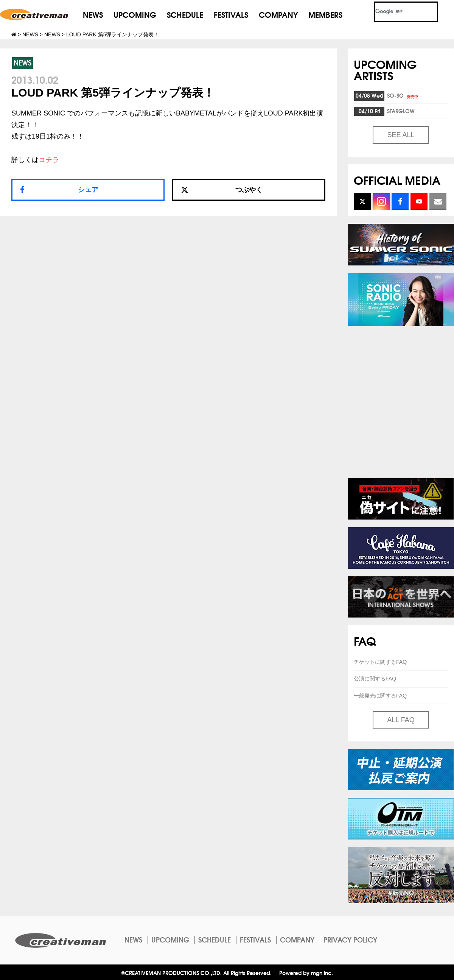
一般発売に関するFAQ (380, 696)
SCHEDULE (185, 14)
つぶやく (222, 190)
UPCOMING (135, 14)
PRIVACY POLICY (350, 939)
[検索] (397, 12)
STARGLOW (401, 111)
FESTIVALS (231, 14)
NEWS (93, 14)
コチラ (49, 160)
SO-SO (403, 95)
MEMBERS (325, 14)
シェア (88, 190)
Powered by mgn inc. (306, 973)
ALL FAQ (401, 720)
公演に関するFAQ (375, 679)
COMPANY (278, 14)
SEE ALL (401, 135)
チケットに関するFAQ (380, 662)
